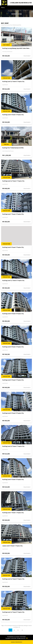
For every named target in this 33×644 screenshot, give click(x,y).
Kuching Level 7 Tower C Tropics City (13, 513)
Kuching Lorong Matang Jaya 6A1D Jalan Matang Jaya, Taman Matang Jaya (16, 48)
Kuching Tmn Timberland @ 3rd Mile (13, 148)
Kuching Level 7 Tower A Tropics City (13, 214)
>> (22, 630)
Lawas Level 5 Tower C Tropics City (12, 546)
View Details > (27, 56)
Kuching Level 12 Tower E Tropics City (13, 82)
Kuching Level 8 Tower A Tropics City (13, 347)
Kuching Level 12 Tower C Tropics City (13, 181)
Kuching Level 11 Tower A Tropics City (13, 281)
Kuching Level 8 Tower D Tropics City (13, 314)
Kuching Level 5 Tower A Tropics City (13, 115)
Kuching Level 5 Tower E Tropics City (13, 380)
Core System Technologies (20, 637)
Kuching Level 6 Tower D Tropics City (13, 413)
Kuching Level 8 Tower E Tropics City (13, 247)
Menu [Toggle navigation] (3, 7)
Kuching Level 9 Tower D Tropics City (13, 479)
